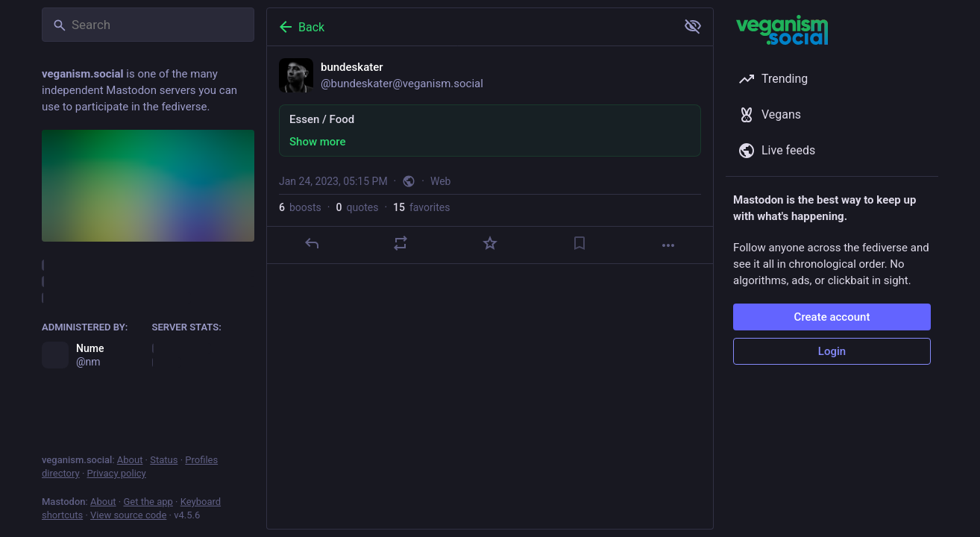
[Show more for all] (693, 26)
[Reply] (312, 243)
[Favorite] (490, 243)
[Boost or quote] (401, 243)
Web (441, 181)
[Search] (148, 25)
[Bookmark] (579, 243)
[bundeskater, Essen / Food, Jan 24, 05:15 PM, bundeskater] (490, 155)
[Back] (470, 27)
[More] (668, 245)
